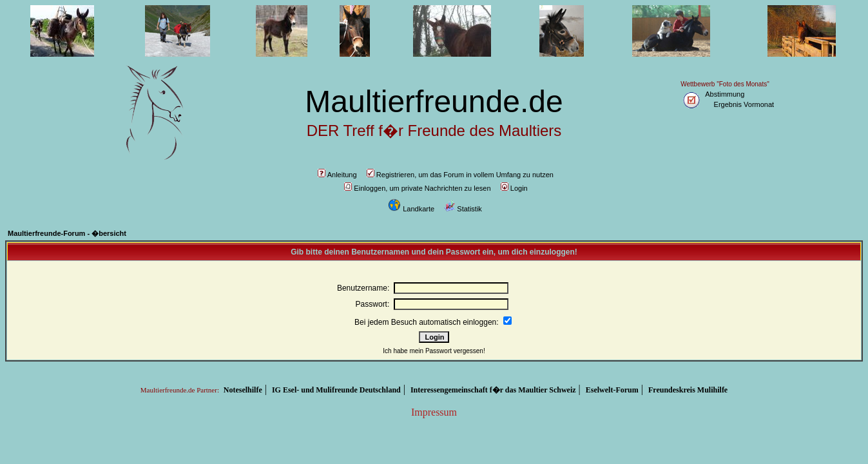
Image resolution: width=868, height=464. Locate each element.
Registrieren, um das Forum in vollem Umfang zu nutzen (460, 175)
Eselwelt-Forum (612, 390)
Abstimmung (725, 94)
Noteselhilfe (243, 390)
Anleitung (337, 175)
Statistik (463, 209)
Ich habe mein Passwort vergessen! (434, 351)
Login (514, 188)
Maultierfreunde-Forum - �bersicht (67, 233)
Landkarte (411, 209)
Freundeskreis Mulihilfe (688, 390)
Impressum (434, 412)
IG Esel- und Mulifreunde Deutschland (336, 390)
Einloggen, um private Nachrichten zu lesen (417, 188)
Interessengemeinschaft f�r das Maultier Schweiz (493, 390)
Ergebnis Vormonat (744, 104)
